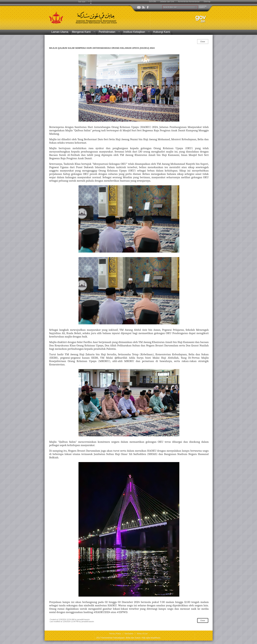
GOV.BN (153, 2)
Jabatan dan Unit (167, 2)
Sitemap (207, 2)
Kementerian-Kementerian (189, 2)
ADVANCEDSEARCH (203, 7)
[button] (195, 7)
